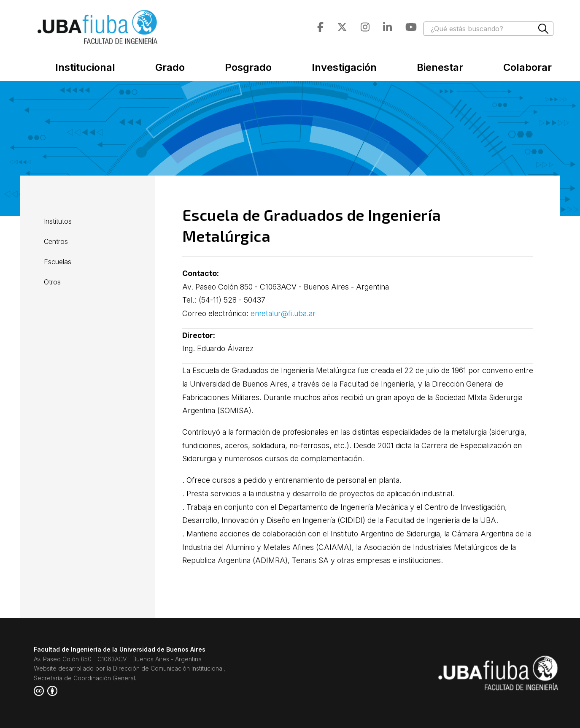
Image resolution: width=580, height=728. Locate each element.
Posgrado (248, 67)
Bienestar (440, 67)
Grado (170, 67)
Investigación (344, 67)
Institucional (85, 67)
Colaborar (527, 67)
